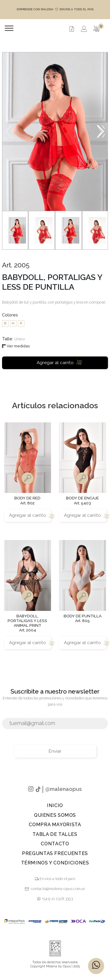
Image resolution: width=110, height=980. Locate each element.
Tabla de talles (55, 834)
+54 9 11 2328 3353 (55, 899)
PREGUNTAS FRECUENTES (55, 853)
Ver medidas (16, 346)
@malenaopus (64, 789)
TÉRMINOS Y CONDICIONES (55, 863)
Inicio (55, 805)
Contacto (55, 844)
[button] (101, 131)
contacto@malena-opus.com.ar (58, 889)
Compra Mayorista (55, 825)
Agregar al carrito (59, 362)
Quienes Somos (55, 815)
